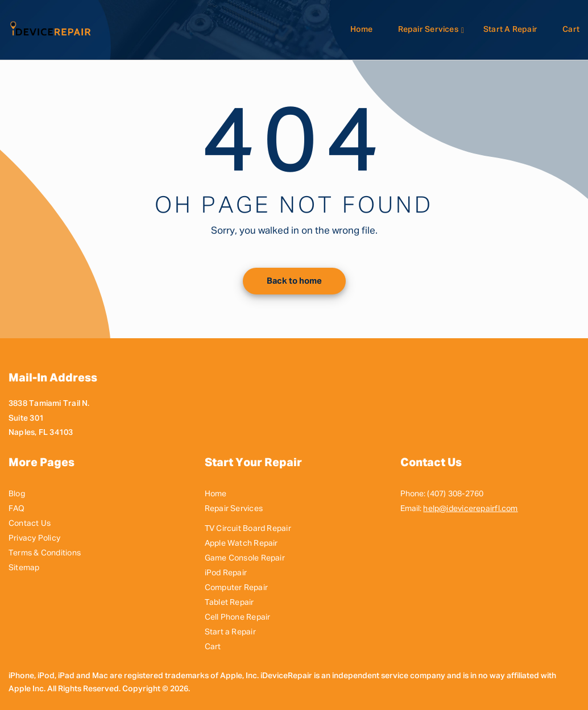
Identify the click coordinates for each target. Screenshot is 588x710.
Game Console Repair (245, 558)
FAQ (17, 509)
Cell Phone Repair (238, 617)
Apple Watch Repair (241, 543)
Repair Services (428, 30)
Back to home (294, 281)
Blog (17, 494)
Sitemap (24, 568)
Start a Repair (510, 30)
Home (362, 30)
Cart (571, 30)
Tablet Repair (229, 603)
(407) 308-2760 (455, 494)
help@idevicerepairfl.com (470, 509)
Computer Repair (236, 588)
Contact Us (30, 524)
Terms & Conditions (45, 553)
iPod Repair (226, 573)
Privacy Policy (34, 538)
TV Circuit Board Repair (248, 529)
